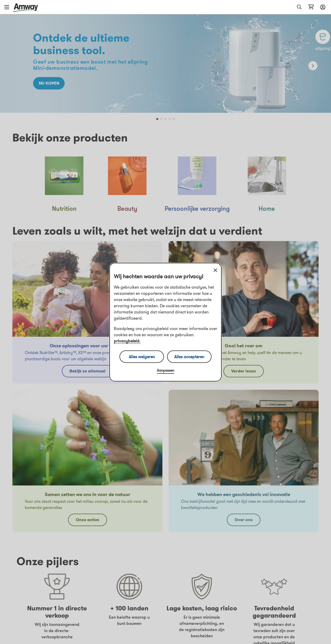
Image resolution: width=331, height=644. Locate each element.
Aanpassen (166, 370)
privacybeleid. (127, 341)
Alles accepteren (189, 357)
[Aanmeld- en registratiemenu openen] (322, 7)
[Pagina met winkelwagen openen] (311, 7)
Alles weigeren (142, 357)
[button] (9, 7)
